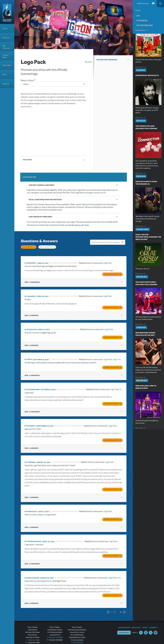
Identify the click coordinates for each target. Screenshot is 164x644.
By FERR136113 (31, 507)
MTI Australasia (145, 25)
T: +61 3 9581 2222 (77, 638)
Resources (6, 38)
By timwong (30, 459)
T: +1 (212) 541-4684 (33, 635)
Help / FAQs (7, 65)
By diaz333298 (31, 327)
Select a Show (27, 80)
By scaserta (30, 423)
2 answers (32, 280)
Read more (141, 67)
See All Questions (46, 247)
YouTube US (151, 628)
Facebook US (141, 628)
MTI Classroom (6, 47)
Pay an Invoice (140, 30)
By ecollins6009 (32, 573)
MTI (138, 16)
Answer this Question (112, 272)
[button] (153, 4)
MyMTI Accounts (143, 4)
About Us (6, 84)
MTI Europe (142, 21)
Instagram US (156, 628)
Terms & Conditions (124, 623)
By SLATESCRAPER (32, 386)
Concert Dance (6, 56)
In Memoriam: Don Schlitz (147, 75)
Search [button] (160, 4)
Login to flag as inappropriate (65, 261)
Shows (5, 29)
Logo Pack (107, 261)
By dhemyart (30, 261)
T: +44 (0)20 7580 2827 (55, 632)
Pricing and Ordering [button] (107, 60)
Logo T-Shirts (118, 357)
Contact (145, 623)
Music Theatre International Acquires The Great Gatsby (148, 237)
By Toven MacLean (33, 537)
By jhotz (29, 357)
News (5, 75)
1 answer (32, 313)
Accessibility (153, 623)
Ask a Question (28, 247)
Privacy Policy (136, 623)
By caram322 (30, 294)
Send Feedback (124, 628)
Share (90, 62)
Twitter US (146, 628)
